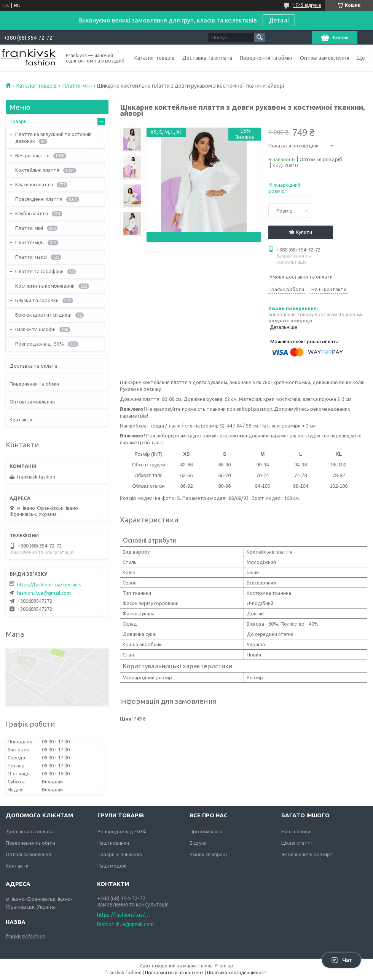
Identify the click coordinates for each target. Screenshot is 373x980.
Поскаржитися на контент (174, 973)
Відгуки (198, 843)
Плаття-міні (77, 86)
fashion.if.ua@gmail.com (44, 593)
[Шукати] (260, 37)
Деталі (279, 20)
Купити (304, 232)
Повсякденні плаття (39, 199)
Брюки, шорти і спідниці (43, 315)
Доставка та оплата (207, 58)
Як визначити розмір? (307, 854)
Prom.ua (224, 966)
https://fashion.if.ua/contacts (49, 584)
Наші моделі (112, 866)
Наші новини (296, 831)
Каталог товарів (155, 58)
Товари (18, 121)
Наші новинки (113, 843)
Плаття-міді (29, 242)
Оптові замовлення (324, 58)
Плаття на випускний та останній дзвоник (53, 138)
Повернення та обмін (266, 58)
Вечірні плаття (32, 155)
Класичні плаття (34, 184)
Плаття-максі (31, 257)
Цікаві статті (296, 843)
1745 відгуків (307, 5)
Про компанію (206, 831)
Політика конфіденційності (237, 973)
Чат (341, 960)
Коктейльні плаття (37, 170)
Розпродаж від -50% (40, 344)
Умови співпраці (208, 854)
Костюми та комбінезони (45, 286)
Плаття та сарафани (39, 271)
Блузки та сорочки (37, 300)
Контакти (21, 420)
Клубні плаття (32, 213)
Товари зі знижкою (120, 854)
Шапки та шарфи (35, 329)
